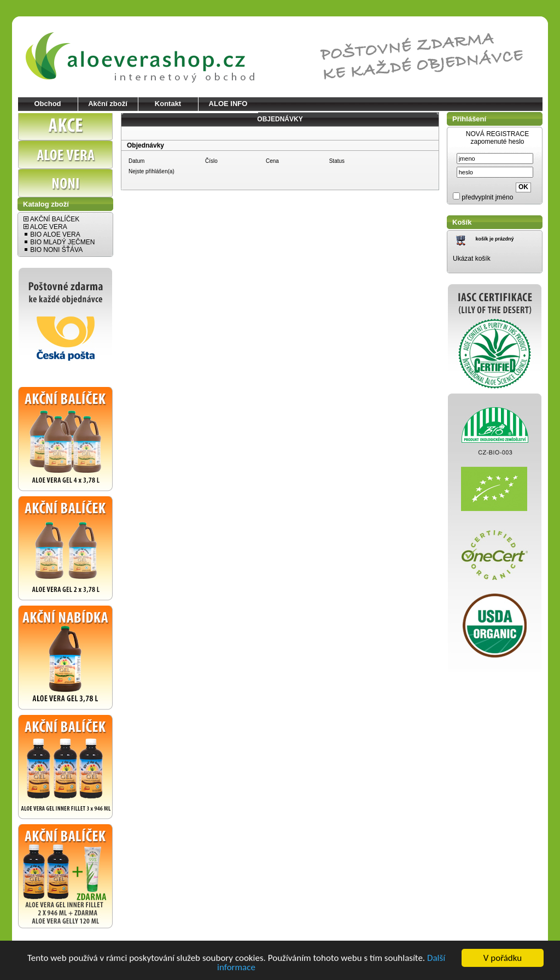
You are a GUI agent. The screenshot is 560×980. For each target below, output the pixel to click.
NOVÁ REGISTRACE (497, 134)
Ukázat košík (472, 259)
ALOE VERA (45, 227)
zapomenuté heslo (497, 142)
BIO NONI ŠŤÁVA (53, 250)
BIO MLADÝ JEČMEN (59, 242)
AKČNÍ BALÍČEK (51, 219)
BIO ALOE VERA (52, 234)
